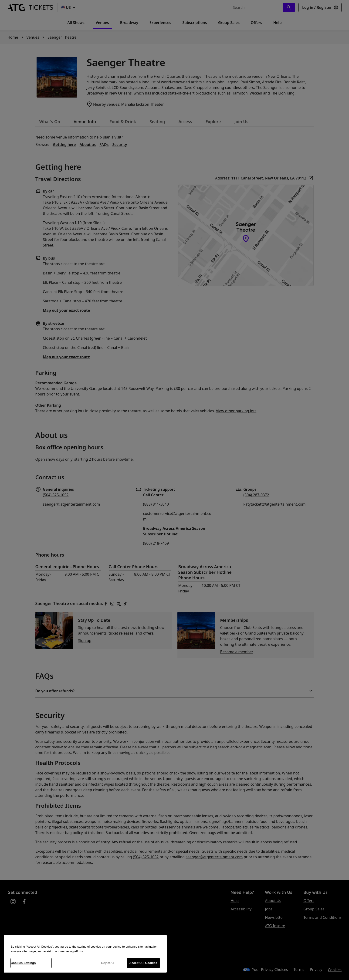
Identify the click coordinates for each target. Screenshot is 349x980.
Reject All (108, 963)
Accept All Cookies (143, 963)
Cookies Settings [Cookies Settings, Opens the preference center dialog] (23, 963)
